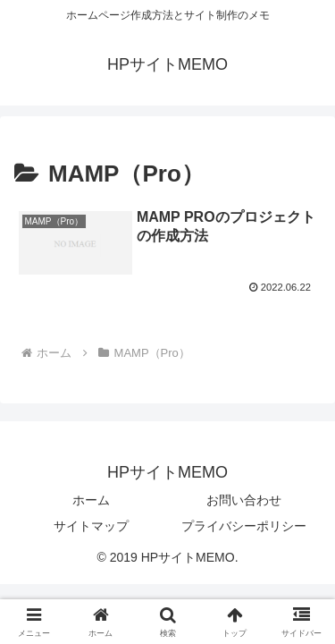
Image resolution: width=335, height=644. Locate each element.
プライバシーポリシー (244, 526)
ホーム (91, 500)
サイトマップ (91, 526)
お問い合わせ (244, 500)
